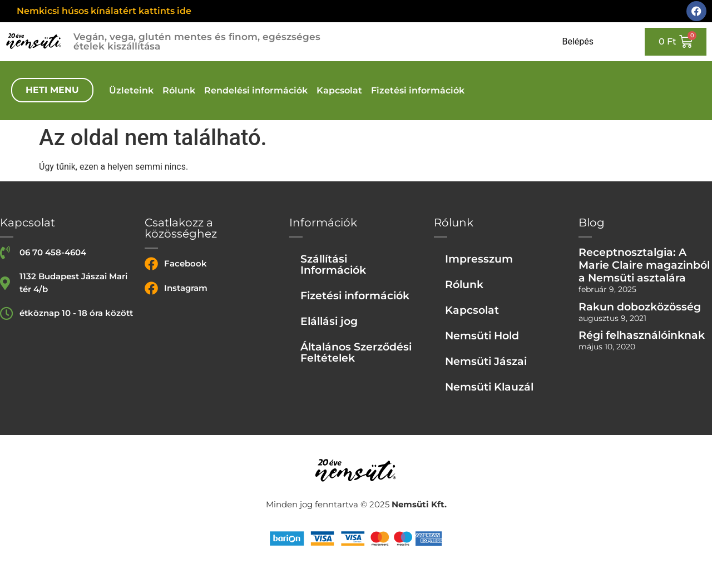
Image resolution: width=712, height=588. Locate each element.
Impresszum (479, 259)
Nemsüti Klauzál (489, 387)
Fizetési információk (418, 90)
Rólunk (179, 90)
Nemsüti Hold (482, 335)
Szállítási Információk (333, 264)
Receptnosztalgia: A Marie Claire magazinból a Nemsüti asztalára (644, 265)
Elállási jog (329, 321)
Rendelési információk (256, 90)
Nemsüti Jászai (486, 361)
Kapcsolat (339, 90)
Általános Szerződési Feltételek (356, 352)
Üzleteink (131, 90)
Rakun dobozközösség (640, 307)
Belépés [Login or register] (578, 42)
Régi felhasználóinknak (642, 335)
